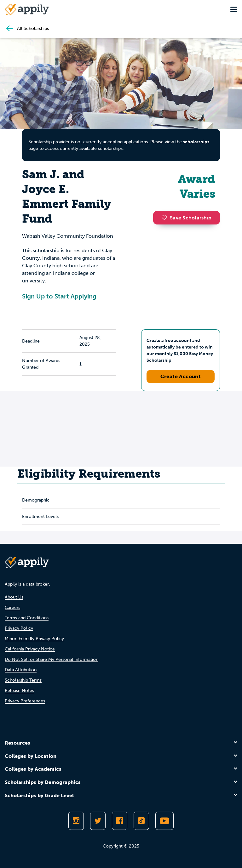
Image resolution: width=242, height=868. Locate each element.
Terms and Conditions (27, 618)
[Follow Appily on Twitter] (98, 821)
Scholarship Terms (23, 680)
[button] (166, 218)
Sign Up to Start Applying (59, 296)
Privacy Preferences (25, 701)
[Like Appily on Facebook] (120, 821)
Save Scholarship (187, 218)
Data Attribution (21, 670)
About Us (14, 597)
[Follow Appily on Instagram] (76, 821)
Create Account (181, 376)
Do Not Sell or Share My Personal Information (52, 659)
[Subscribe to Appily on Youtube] (164, 821)
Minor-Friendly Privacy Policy (34, 639)
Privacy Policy (19, 628)
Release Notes (19, 691)
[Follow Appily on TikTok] (141, 821)
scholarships (196, 142)
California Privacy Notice (30, 649)
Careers (12, 607)
